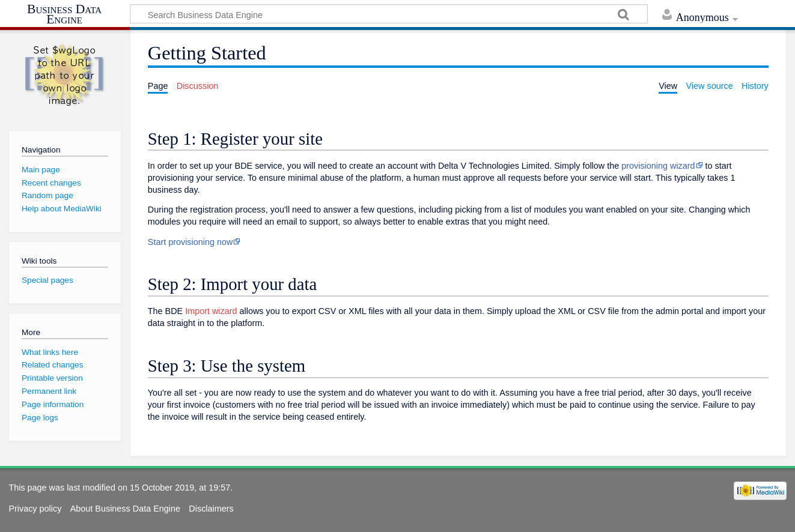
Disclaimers (211, 509)
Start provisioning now (190, 242)
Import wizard (211, 311)
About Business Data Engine (125, 509)
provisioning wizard (658, 166)
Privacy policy (35, 509)
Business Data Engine (64, 15)
